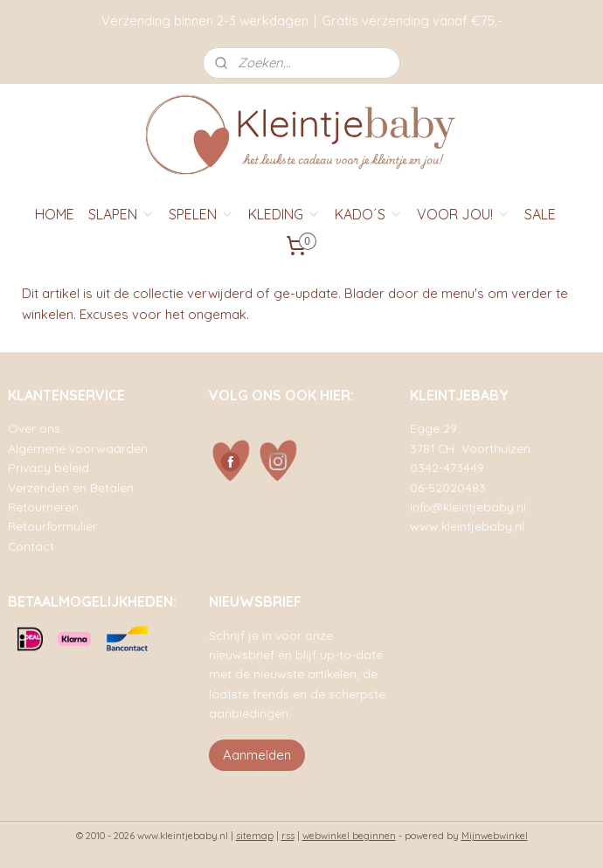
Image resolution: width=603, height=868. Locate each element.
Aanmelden (257, 755)
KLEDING (284, 214)
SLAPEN (121, 214)
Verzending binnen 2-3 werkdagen (205, 21)
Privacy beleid (49, 467)
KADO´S (369, 214)
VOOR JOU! (464, 214)
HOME (55, 214)
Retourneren (43, 507)
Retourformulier (52, 526)
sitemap (255, 836)
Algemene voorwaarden (78, 448)
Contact (31, 546)
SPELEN (201, 214)
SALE (540, 214)
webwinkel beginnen (349, 836)
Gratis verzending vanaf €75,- (412, 21)
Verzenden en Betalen (71, 487)
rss (288, 836)
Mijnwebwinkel (495, 836)
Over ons (34, 428)
